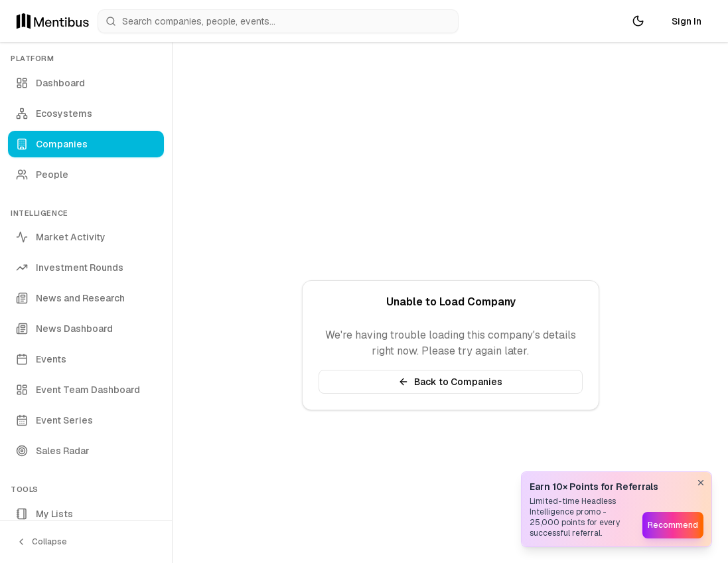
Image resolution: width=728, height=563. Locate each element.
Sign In (687, 21)
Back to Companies (450, 382)
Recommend (673, 525)
